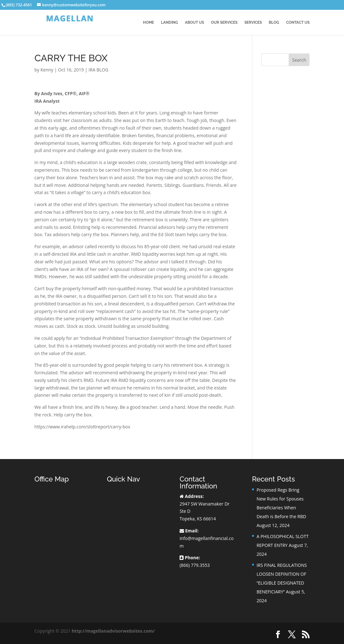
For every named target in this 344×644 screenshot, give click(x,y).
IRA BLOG (98, 70)
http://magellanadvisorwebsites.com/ (113, 631)
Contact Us (298, 22)
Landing (169, 22)
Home (148, 22)
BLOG (274, 22)
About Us (194, 22)
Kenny (47, 70)
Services (253, 22)
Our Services (224, 22)
